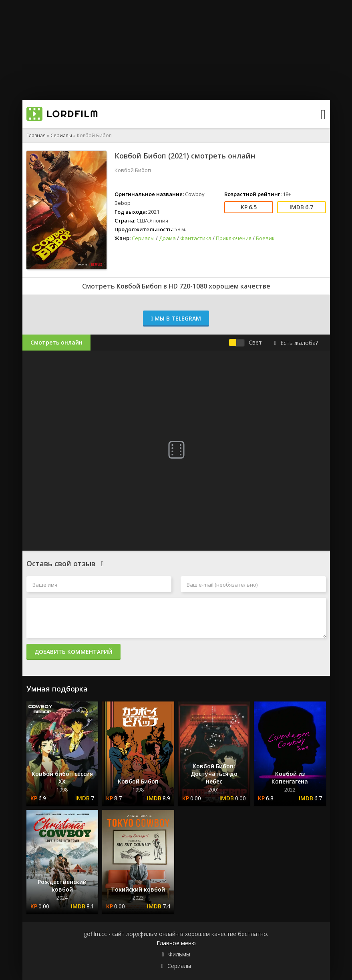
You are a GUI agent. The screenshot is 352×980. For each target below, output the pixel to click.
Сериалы (61, 135)
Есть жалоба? (296, 343)
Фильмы (179, 954)
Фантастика (196, 238)
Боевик (265, 238)
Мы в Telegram (176, 318)
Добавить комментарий (73, 652)
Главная (36, 135)
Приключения (234, 238)
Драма (167, 238)
